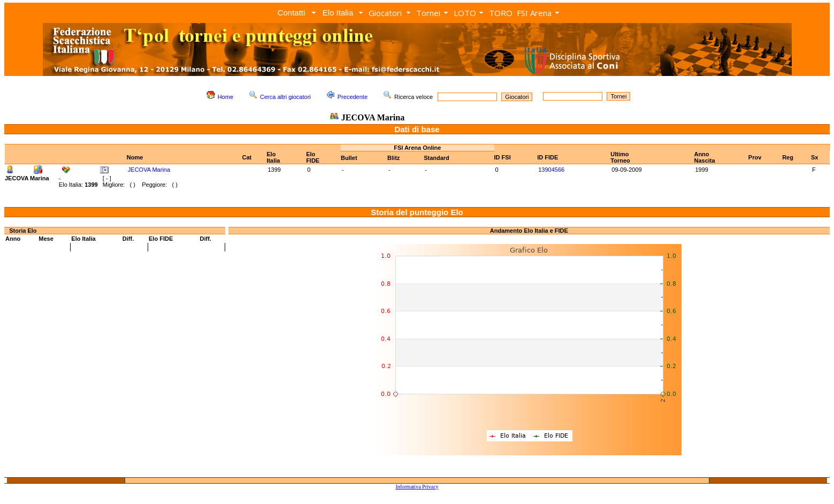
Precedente (353, 97)
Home (225, 97)
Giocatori (385, 13)
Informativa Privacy (417, 487)
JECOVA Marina (149, 170)
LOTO (465, 13)
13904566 (551, 170)
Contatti (292, 13)
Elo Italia (338, 13)
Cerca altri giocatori (285, 97)
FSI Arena (534, 13)
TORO (501, 13)
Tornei (428, 13)
